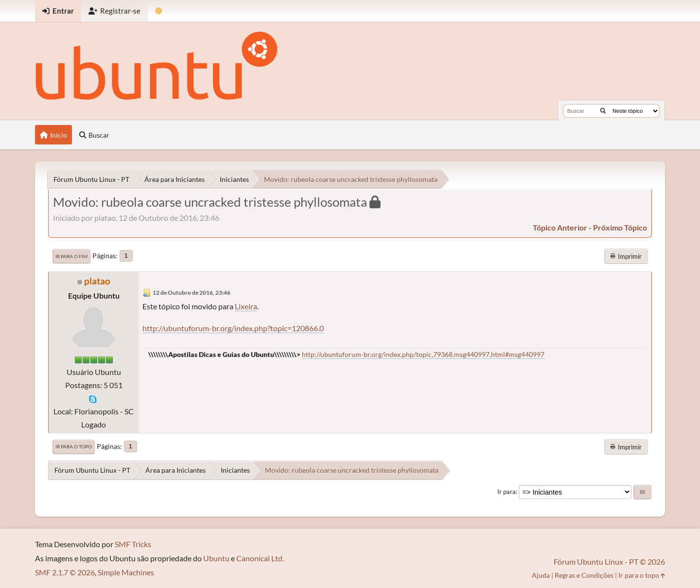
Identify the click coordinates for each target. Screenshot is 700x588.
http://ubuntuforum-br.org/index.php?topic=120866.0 (233, 328)
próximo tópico (620, 227)
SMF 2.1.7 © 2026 (65, 572)
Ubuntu (216, 558)
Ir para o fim (71, 256)
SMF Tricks (133, 544)
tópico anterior (560, 227)
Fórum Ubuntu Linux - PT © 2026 (609, 561)
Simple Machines (126, 572)
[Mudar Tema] (159, 11)
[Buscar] (603, 111)
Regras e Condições (584, 575)
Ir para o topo (74, 446)
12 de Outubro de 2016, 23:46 (192, 293)
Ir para (507, 492)
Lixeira (246, 306)
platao (97, 281)
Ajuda (541, 575)
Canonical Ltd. (260, 558)
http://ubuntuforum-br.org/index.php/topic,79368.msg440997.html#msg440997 (423, 354)
